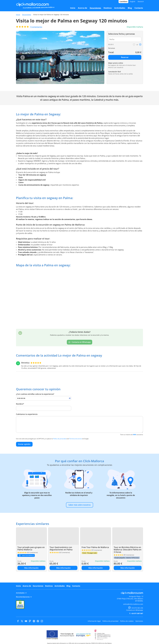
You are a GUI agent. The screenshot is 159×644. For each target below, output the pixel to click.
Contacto (76, 586)
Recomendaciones (24, 597)
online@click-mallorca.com (133, 604)
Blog (68, 586)
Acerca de (27, 586)
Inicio (18, 15)
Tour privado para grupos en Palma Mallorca (31, 548)
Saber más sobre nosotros (80, 505)
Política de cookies (127, 621)
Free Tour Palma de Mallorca (95, 547)
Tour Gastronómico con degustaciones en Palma (61, 548)
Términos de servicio (76, 439)
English (133, 1)
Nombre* (20, 404)
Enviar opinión (24, 444)
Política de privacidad (60, 439)
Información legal (94, 621)
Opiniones (139, 621)
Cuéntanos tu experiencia (27, 414)
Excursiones (27, 15)
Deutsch (141, 1)
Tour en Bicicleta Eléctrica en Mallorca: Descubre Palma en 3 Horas (128, 550)
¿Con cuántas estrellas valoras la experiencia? (35, 394)
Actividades (60, 586)
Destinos (49, 586)
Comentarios (36, 27)
